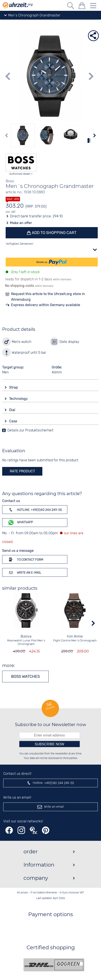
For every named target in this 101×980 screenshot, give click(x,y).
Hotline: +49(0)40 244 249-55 (35, 510)
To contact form (25, 559)
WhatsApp (20, 522)
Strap (14, 387)
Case (14, 421)
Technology (19, 399)
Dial (13, 410)
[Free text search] (71, 6)
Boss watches (25, 676)
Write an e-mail (24, 572)
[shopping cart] (82, 6)
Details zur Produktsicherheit (30, 430)
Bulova (26, 637)
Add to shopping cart (54, 233)
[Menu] (93, 6)
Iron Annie (75, 637)
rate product (22, 471)
